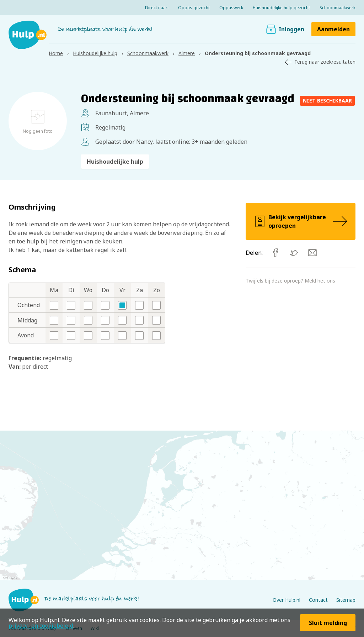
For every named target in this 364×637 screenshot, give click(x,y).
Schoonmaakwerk (338, 8)
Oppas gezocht (194, 8)
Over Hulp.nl (287, 600)
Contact (318, 600)
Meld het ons (320, 281)
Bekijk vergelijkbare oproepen (301, 221)
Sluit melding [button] (328, 623)
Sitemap (346, 600)
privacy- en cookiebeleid (41, 626)
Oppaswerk (231, 8)
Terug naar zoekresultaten (325, 62)
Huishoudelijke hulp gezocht (281, 8)
